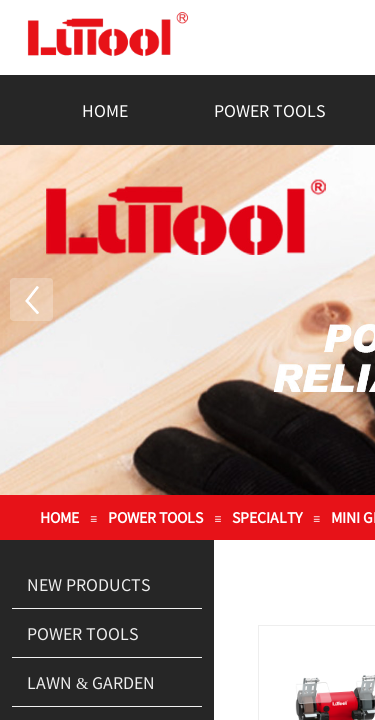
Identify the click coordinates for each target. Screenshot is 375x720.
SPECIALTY (267, 517)
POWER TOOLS (270, 110)
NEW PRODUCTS (89, 584)
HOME (105, 110)
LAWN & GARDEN (91, 682)
